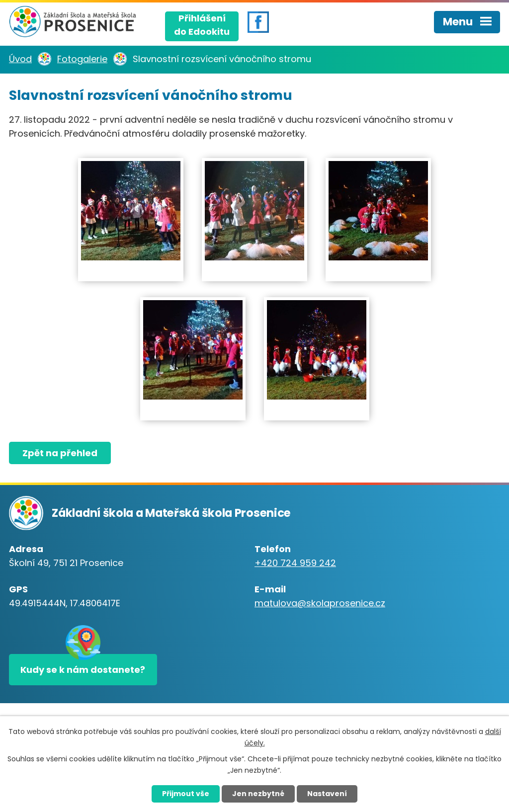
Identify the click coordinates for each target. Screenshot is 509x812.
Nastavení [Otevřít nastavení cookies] (327, 794)
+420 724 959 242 (295, 563)
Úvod (20, 59)
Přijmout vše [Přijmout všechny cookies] (186, 794)
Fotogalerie (82, 59)
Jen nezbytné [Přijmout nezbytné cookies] (258, 794)
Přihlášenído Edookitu (202, 25)
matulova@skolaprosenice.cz (320, 603)
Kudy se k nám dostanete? (83, 670)
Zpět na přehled (60, 453)
